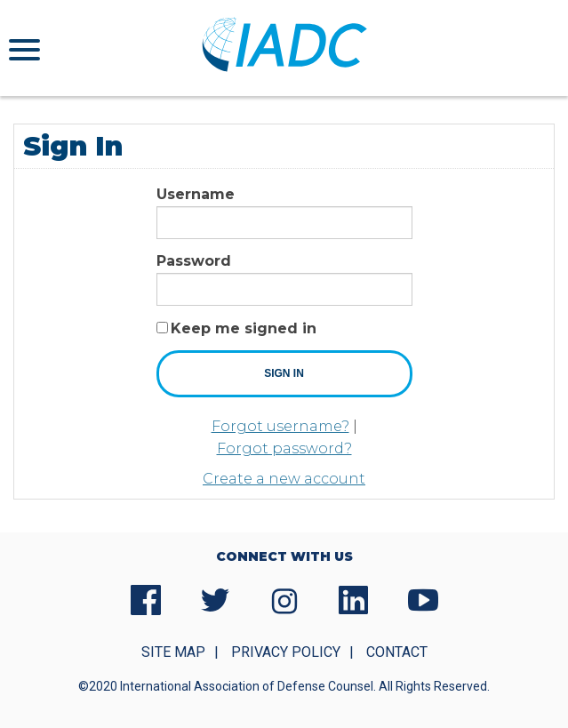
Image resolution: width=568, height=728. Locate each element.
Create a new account (284, 479)
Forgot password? (284, 448)
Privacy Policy (286, 652)
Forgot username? (280, 426)
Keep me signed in (244, 328)
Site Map (173, 652)
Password (194, 261)
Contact (397, 652)
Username (196, 194)
